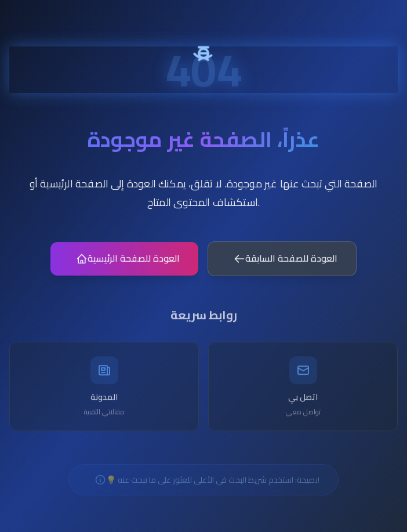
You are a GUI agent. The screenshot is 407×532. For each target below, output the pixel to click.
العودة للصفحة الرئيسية (128, 261)
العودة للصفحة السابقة (286, 261)
